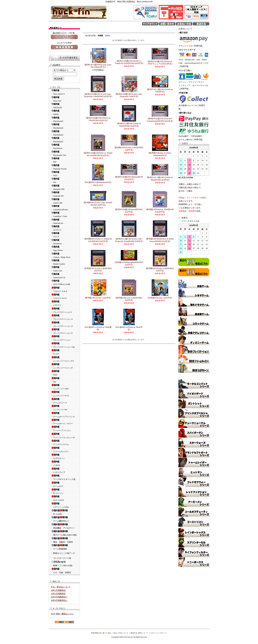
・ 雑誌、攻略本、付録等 (64, 540)
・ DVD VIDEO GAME (64, 282)
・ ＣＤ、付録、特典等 (64, 571)
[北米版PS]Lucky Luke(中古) (160, 298)
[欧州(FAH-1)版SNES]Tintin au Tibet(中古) (160, 90)
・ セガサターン (64, 456)
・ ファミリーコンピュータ (64, 436)
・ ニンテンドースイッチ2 (64, 359)
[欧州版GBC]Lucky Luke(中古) (98, 298)
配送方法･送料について (139, 633)
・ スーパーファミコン (64, 429)
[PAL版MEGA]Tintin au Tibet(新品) (98, 328)
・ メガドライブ (64, 470)
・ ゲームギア (64, 484)
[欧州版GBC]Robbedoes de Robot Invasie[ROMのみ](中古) (160, 240)
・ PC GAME (64, 512)
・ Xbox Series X (64, 92)
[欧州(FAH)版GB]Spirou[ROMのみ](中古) (129, 211)
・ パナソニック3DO (64, 505)
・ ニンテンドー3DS (64, 387)
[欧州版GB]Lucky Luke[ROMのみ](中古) (129, 299)
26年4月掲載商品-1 (59, 597)
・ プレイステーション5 (64, 310)
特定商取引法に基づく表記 (101, 633)
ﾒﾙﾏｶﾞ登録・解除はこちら (62, 614)
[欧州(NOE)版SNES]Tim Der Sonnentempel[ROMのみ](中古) (160, 120)
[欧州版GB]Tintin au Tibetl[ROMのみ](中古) (160, 211)
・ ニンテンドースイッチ (64, 366)
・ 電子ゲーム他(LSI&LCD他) (64, 533)
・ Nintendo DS (64, 194)
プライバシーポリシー (159, 633)
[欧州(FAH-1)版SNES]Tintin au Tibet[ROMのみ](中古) (160, 179)
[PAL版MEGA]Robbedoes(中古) (98, 182)
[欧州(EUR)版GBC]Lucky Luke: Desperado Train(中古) (129, 95)
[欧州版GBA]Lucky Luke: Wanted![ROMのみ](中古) (98, 204)
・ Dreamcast (64, 242)
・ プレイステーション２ (64, 331)
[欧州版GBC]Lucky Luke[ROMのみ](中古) (160, 270)
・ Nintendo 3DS (64, 187)
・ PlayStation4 (64, 126)
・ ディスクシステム (64, 442)
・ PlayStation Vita (64, 153)
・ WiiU (64, 174)
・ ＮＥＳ (64, 235)
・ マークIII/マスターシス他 (64, 477)
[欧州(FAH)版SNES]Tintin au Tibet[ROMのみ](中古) (98, 119)
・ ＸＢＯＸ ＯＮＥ (64, 289)
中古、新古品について (61, 587)
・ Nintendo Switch (64, 167)
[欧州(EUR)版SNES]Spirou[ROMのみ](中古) (129, 178)
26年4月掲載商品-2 (59, 600)
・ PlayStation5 (64, 119)
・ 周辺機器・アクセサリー (64, 526)
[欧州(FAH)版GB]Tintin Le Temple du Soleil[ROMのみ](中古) (98, 154)
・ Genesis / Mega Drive (64, 255)
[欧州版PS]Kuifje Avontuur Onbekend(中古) (160, 154)
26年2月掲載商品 (58, 590)
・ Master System (64, 262)
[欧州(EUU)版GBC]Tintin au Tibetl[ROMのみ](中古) (129, 125)
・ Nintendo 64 (64, 221)
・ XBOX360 (64, 106)
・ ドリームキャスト (64, 450)
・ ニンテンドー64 (64, 408)
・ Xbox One (64, 99)
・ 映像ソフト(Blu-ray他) (64, 564)
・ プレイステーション (64, 338)
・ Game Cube (64, 201)
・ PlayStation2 (64, 140)
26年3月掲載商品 (58, 594)
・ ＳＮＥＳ (64, 228)
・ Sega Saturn (64, 248)
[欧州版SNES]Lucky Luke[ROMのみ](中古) (129, 149)
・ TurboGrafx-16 (64, 276)
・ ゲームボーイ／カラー (64, 422)
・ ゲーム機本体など (64, 519)
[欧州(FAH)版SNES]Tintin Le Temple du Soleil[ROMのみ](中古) (129, 62)
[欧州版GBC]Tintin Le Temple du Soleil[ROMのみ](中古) (98, 240)
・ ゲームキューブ (64, 401)
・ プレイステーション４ (64, 317)
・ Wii (64, 180)
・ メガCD (64, 463)
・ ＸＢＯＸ (64, 303)
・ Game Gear (64, 269)
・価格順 (107, 36)
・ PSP (64, 160)
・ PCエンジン (64, 491)
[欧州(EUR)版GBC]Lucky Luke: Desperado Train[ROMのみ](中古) (98, 95)
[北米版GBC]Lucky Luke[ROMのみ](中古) (98, 270)
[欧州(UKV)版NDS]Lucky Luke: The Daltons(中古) (98, 66)
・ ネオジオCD (64, 498)
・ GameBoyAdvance (64, 208)
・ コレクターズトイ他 (61, 558)
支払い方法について (121, 633)
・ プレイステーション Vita (64, 345)
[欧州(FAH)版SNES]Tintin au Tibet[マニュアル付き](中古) (160, 63)
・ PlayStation (64, 146)
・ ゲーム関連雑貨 (64, 547)
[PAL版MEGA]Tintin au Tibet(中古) (129, 328)
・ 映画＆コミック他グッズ (63, 553)
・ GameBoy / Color (64, 214)
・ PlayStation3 (64, 133)
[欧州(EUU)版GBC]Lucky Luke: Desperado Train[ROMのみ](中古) (129, 240)
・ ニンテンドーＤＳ (64, 394)
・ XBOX (64, 112)
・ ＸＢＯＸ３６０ (64, 296)
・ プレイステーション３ (64, 324)
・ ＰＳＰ (64, 352)
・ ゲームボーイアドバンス (64, 415)
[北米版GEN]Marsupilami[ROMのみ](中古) (129, 263)
